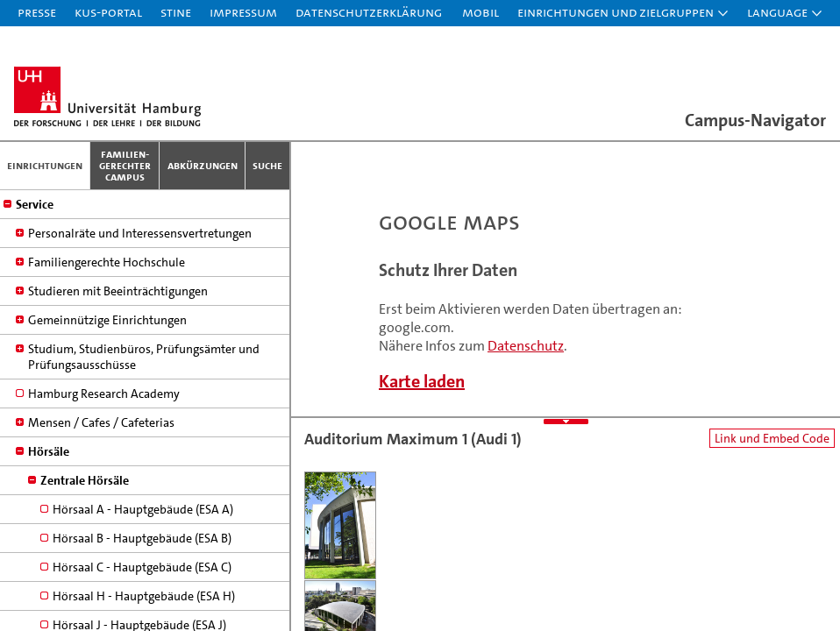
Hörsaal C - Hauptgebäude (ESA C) (142, 475)
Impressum (243, 12)
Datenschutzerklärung (369, 12)
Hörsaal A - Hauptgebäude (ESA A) (143, 417)
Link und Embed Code (772, 438)
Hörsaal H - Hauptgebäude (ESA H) (144, 504)
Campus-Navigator (755, 120)
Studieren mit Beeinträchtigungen (118, 199)
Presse (37, 12)
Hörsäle (49, 359)
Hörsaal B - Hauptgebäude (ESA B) (142, 446)
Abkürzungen (203, 165)
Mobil (481, 12)
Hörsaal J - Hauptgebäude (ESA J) (139, 533)
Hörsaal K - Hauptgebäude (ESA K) (142, 562)
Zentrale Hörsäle (85, 388)
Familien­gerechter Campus (125, 165)
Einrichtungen (45, 165)
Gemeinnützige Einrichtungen (107, 228)
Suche (267, 165)
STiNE (176, 12)
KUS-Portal (108, 12)
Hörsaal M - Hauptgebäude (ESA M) (146, 591)
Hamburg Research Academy (104, 301)
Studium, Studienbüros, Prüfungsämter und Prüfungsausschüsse (144, 265)
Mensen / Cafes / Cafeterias (101, 330)
